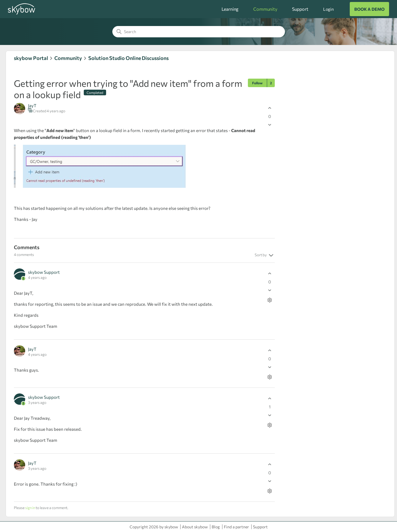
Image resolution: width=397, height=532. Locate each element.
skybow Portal (31, 58)
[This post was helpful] (270, 108)
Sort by (265, 255)
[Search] (199, 32)
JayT (32, 105)
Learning (230, 9)
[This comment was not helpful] (270, 290)
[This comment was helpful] (270, 273)
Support (300, 9)
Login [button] (329, 9)
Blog (216, 527)
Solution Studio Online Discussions (128, 58)
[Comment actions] (270, 300)
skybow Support (44, 272)
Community (265, 9)
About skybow (195, 527)
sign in (30, 508)
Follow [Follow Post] (257, 83)
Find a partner (236, 527)
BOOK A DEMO (369, 9)
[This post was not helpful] (270, 125)
